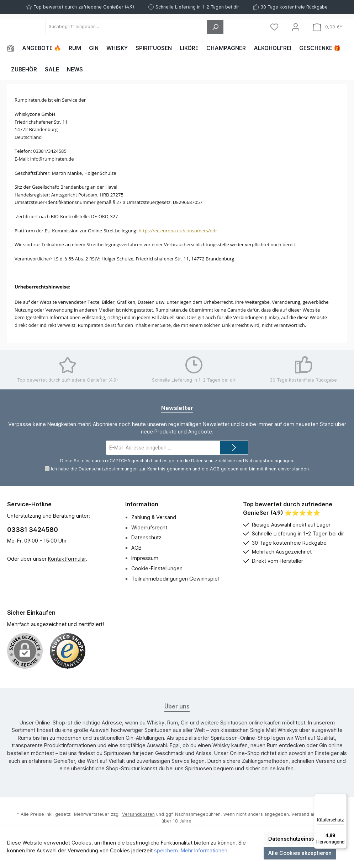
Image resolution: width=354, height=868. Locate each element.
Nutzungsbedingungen (269, 483)
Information (142, 527)
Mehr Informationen (204, 850)
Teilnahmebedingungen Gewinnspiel (175, 601)
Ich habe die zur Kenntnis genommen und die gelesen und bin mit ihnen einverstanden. (180, 492)
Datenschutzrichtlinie (213, 483)
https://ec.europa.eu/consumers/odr (178, 253)
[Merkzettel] (274, 38)
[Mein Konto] (296, 38)
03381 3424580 (33, 552)
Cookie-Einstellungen (157, 591)
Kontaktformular (67, 581)
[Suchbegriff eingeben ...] (166, 38)
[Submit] (234, 470)
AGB (215, 492)
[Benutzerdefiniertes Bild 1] (68, 673)
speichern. (167, 850)
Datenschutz (146, 560)
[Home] (13, 71)
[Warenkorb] (327, 38)
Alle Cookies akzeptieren (300, 853)
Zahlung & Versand (154, 540)
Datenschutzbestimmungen (108, 492)
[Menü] (343, 798)
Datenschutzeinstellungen (302, 839)
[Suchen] (239, 38)
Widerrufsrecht (149, 550)
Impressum (145, 581)
